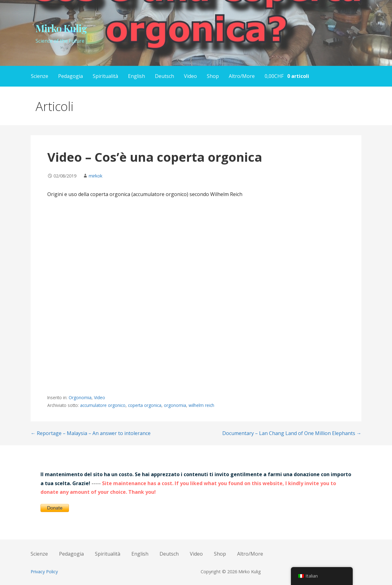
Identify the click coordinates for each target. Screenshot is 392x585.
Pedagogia (70, 76)
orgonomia (175, 405)
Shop (213, 76)
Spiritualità (105, 76)
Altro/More (242, 76)
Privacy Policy (44, 572)
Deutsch (164, 76)
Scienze (40, 76)
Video (190, 76)
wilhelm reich (201, 405)
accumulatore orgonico (103, 405)
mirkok (96, 176)
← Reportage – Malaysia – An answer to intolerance (91, 433)
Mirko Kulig (61, 28)
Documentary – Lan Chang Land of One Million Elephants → (292, 433)
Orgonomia (80, 397)
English (136, 76)
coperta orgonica (145, 405)
